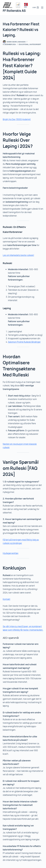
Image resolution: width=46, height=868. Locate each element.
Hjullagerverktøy (11, 553)
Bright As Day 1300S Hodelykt (17, 119)
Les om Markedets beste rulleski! (19, 255)
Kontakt (7, 599)
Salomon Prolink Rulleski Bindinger (24, 342)
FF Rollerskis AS (14, 11)
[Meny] (42, 8)
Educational (24, 44)
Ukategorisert (35, 44)
